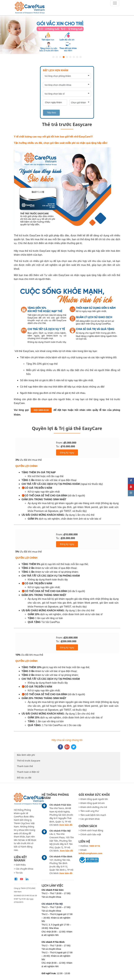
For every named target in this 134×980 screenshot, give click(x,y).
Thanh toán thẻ (25, 766)
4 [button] (64, 57)
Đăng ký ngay (67, 452)
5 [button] (67, 57)
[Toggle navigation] (115, 3)
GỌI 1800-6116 (41, 410)
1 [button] (53, 57)
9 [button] (81, 57)
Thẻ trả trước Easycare (29, 761)
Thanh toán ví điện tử (28, 772)
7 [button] (74, 57)
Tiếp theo (51, 113)
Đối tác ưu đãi (24, 778)
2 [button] (57, 57)
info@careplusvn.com (90, 853)
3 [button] (60, 57)
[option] (67, 35)
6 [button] (70, 57)
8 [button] (77, 57)
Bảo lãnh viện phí (26, 755)
